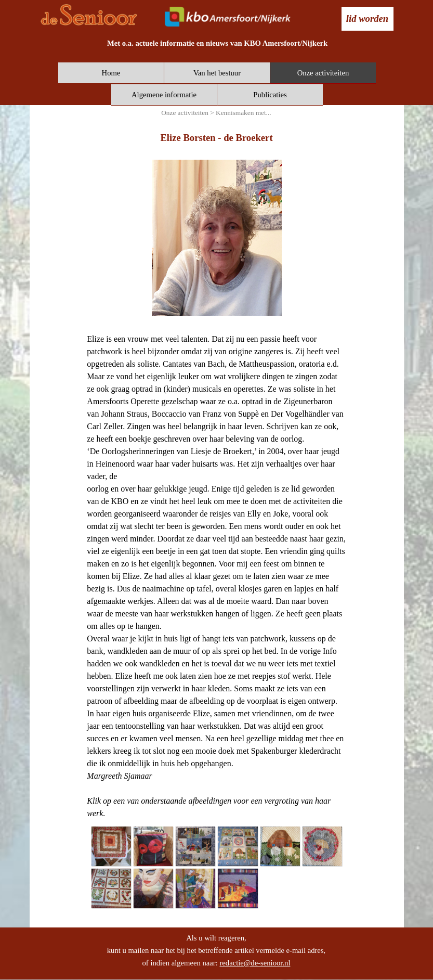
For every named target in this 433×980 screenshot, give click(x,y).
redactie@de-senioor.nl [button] (255, 963)
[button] (111, 846)
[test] (368, 19)
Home (111, 73)
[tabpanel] (218, 43)
